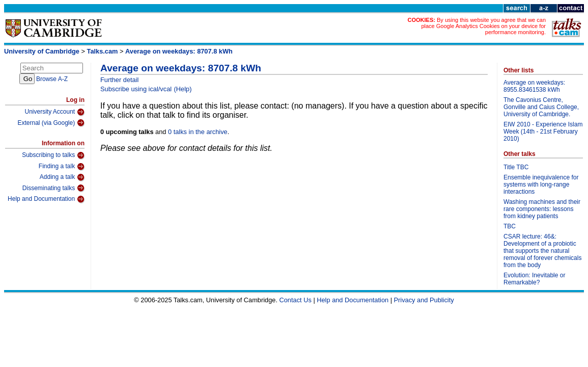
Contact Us (296, 300)
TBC (510, 226)
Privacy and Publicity (424, 300)
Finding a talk (62, 167)
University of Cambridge (42, 51)
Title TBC (516, 167)
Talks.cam (103, 51)
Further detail (119, 80)
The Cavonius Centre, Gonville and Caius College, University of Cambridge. (541, 107)
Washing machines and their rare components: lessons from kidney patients (542, 209)
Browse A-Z (52, 79)
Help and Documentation (46, 199)
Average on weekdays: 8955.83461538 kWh (534, 86)
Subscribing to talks (53, 155)
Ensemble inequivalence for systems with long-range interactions (541, 185)
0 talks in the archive (198, 132)
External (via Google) (51, 123)
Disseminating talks (53, 188)
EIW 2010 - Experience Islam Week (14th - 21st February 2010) (543, 132)
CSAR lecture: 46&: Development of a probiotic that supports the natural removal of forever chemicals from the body (542, 251)
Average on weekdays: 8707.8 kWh (179, 51)
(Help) (183, 89)
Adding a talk (62, 177)
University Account (54, 112)
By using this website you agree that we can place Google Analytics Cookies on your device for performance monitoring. (483, 26)
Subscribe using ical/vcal (136, 89)
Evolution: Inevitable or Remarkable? (534, 279)
